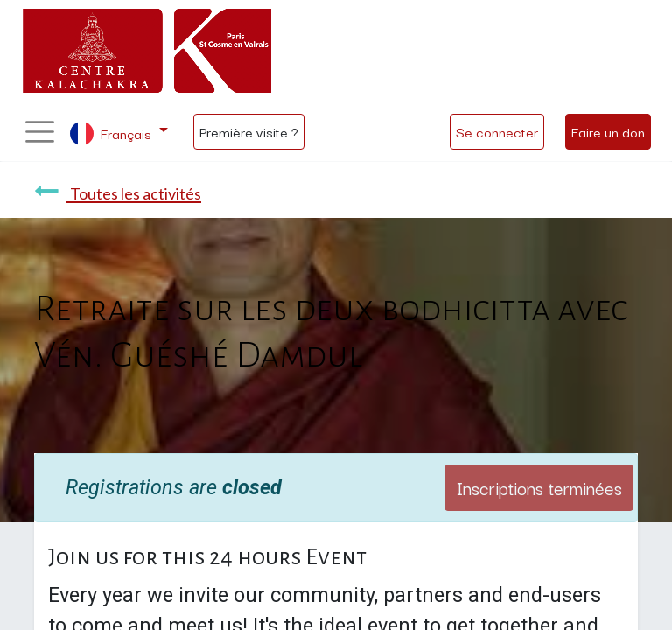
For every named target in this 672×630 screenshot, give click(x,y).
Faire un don (608, 131)
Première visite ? (249, 131)
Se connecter (497, 131)
